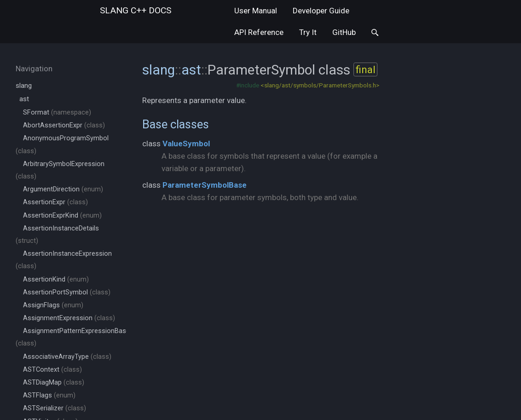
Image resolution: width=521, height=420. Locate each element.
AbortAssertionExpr (64, 125)
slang (136, 10)
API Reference (259, 32)
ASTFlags (49, 395)
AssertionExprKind (62, 216)
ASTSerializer (55, 408)
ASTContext (52, 370)
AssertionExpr (55, 202)
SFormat (57, 112)
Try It (308, 32)
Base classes (176, 124)
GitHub (344, 32)
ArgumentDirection (63, 189)
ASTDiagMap (54, 383)
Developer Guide (321, 11)
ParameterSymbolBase (205, 185)
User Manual (256, 11)
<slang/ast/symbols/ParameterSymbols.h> (320, 85)
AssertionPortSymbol (67, 292)
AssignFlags (53, 305)
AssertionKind (56, 279)
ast (24, 99)
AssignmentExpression (69, 318)
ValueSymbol (186, 144)
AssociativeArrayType (67, 357)
